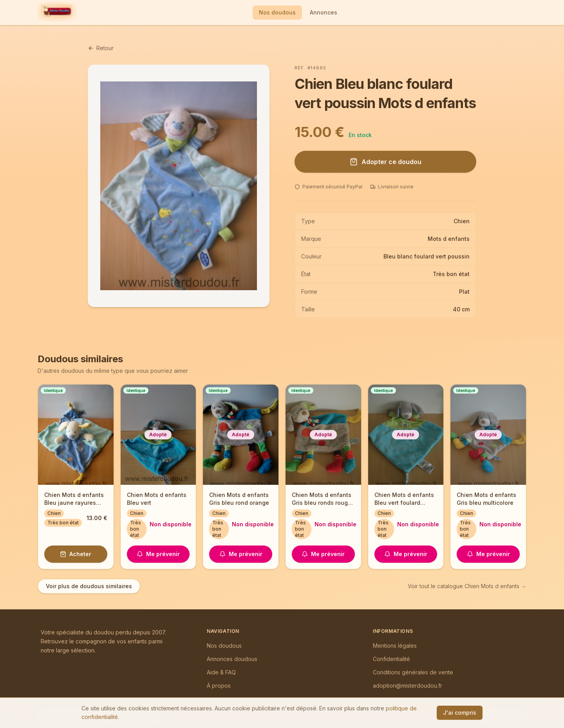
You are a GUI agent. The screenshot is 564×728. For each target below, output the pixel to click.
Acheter (76, 554)
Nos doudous (277, 12)
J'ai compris (460, 713)
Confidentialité (391, 659)
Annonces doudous (232, 659)
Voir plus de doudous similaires (89, 586)
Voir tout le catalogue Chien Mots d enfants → (467, 586)
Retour (101, 48)
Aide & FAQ (221, 672)
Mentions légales (395, 646)
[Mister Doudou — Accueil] (57, 13)
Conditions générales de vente (413, 672)
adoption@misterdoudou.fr (408, 686)
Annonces (324, 12)
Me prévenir (158, 554)
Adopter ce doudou (386, 162)
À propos (219, 686)
